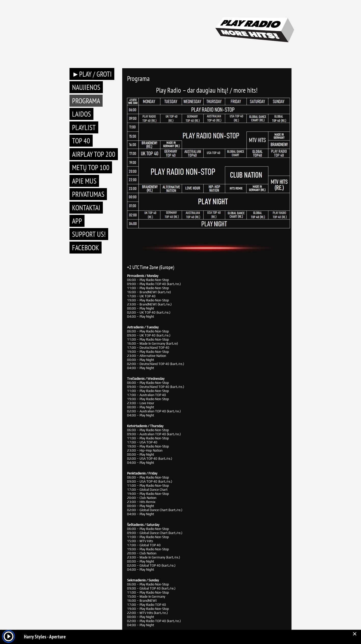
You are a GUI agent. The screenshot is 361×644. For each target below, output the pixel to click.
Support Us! (89, 234)
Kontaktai (86, 208)
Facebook (86, 248)
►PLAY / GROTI (92, 74)
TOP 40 (81, 141)
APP (77, 221)
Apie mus (84, 181)
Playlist (84, 127)
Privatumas (88, 194)
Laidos (81, 114)
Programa (86, 101)
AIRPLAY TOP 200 (94, 154)
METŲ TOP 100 (91, 167)
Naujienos (86, 87)
